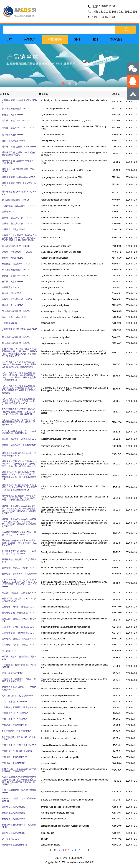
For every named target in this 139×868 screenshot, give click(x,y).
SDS (95, 40)
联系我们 (116, 40)
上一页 (53, 850)
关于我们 (30, 40)
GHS (77, 40)
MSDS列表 (55, 40)
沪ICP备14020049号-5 (73, 858)
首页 (9, 40)
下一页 (86, 850)
